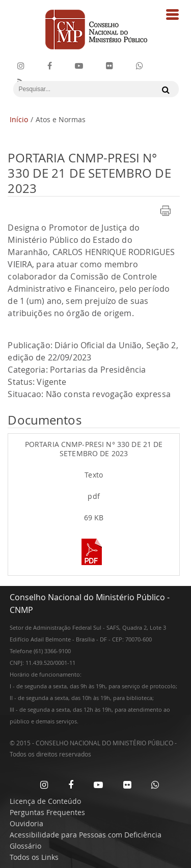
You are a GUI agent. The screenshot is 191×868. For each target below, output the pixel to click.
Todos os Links (34, 857)
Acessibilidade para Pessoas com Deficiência (86, 835)
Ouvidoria (26, 823)
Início (19, 119)
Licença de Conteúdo (45, 801)
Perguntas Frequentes (47, 812)
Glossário (25, 846)
